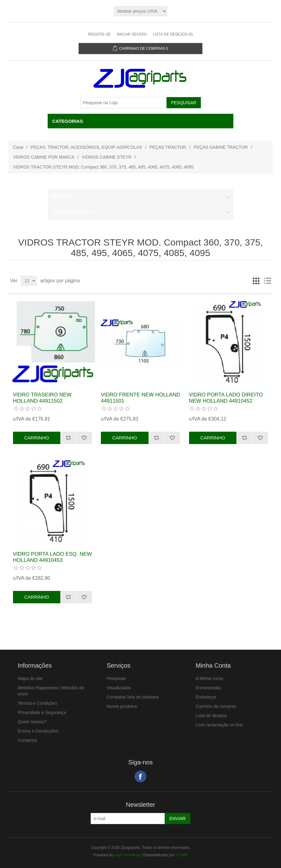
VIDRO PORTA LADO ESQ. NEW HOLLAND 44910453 (52, 557)
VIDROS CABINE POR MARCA (44, 157)
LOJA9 (182, 855)
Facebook (140, 776)
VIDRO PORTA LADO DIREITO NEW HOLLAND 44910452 (226, 398)
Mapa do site (30, 678)
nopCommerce (127, 855)
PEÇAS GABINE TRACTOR (220, 147)
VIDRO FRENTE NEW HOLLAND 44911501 (140, 398)
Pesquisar (116, 678)
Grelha (256, 281)
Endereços (206, 697)
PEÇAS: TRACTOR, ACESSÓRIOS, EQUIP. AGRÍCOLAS (86, 147)
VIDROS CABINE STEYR (107, 157)
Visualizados (119, 688)
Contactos (27, 740)
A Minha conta (209, 678)
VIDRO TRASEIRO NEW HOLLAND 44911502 (42, 398)
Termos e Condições (37, 703)
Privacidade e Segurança (42, 712)
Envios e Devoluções (38, 731)
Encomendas (208, 688)
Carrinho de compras (216, 706)
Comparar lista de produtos (133, 697)
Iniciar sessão (132, 34)
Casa (18, 147)
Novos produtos (122, 706)
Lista (267, 281)
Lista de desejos (211, 716)
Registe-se (99, 34)
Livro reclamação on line (219, 725)
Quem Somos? (32, 722)
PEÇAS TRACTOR (168, 147)
